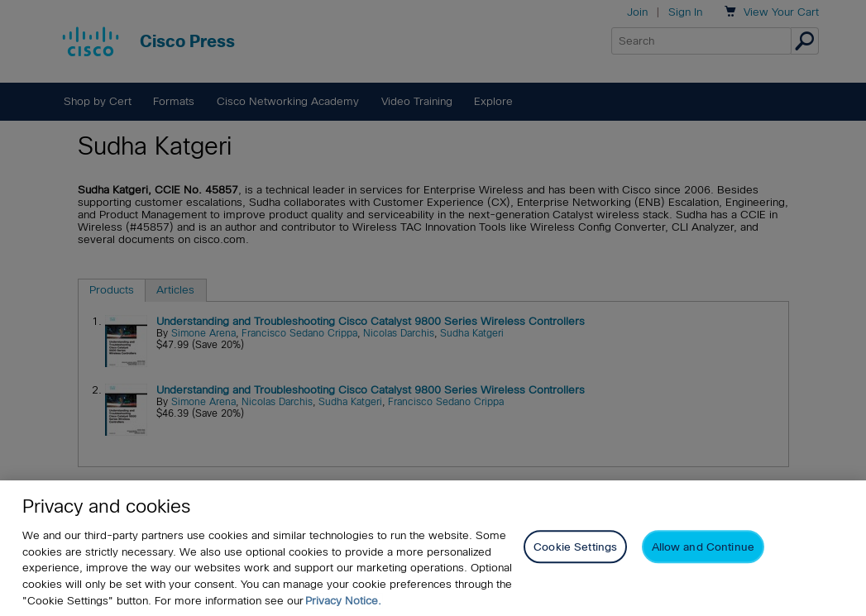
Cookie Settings (575, 551)
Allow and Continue (703, 551)
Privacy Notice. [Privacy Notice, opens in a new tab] (343, 604)
